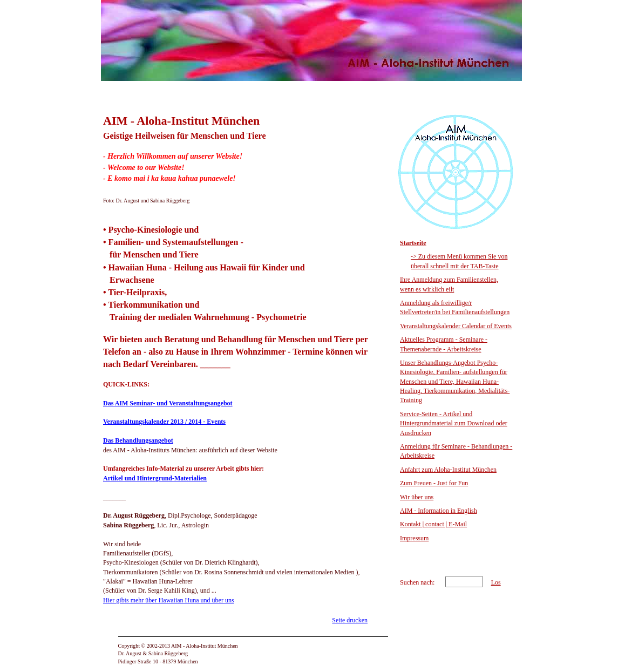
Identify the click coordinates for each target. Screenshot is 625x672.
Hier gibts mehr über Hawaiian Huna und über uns (169, 600)
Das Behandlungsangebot (138, 440)
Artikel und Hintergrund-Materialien (155, 478)
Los (496, 582)
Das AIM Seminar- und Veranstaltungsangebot (168, 403)
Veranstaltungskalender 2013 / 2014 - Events (164, 422)
